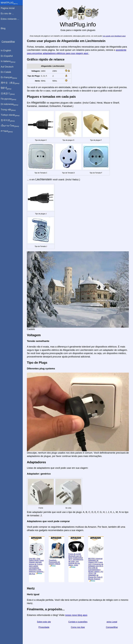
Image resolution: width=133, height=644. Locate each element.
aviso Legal (112, 621)
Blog (4, 28)
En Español (7, 56)
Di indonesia (10, 104)
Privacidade (44, 626)
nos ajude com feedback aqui (114, 36)
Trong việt (9, 110)
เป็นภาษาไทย (11, 126)
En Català (7, 72)
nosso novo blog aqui (77, 614)
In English (7, 51)
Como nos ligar (78, 626)
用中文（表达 (11, 83)
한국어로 (8, 120)
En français (10, 77)
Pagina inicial (8, 8)
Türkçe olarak (11, 115)
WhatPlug (10, 3)
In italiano (9, 61)
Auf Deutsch (8, 67)
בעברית (7, 131)
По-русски (9, 99)
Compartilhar (112, 626)
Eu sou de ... (8, 13)
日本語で (8, 94)
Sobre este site (44, 621)
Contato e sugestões (78, 621)
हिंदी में (7, 88)
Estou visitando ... (11, 19)
